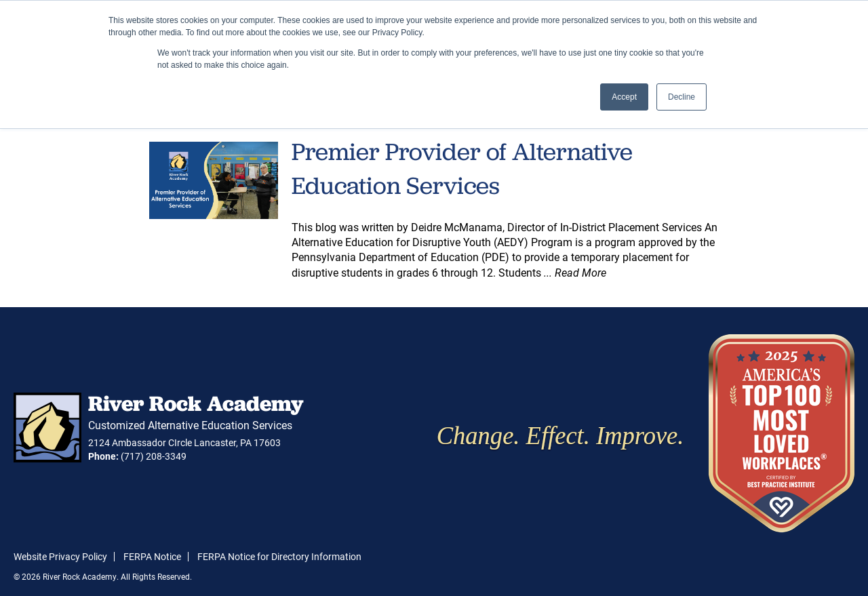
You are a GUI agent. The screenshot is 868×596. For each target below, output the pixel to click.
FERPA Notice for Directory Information (279, 556)
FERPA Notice (152, 556)
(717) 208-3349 (154, 456)
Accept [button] (624, 97)
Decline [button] (682, 97)
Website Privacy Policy (60, 556)
